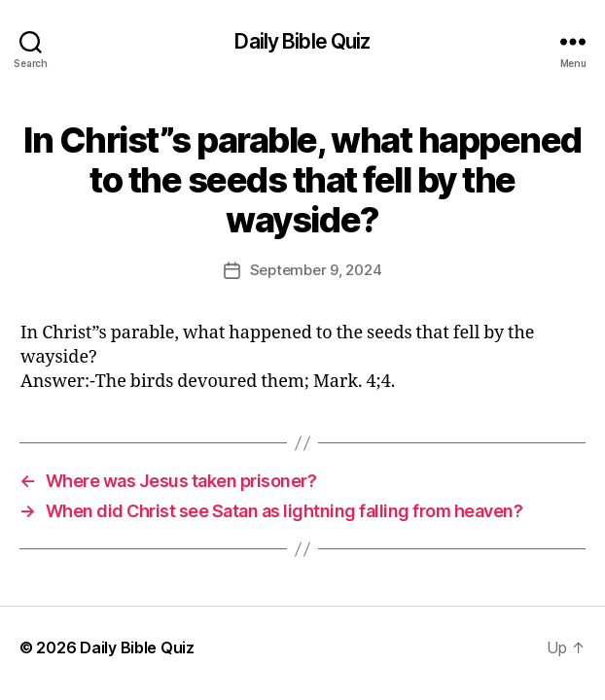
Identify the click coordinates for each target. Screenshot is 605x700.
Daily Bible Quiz (302, 41)
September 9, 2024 (316, 270)
